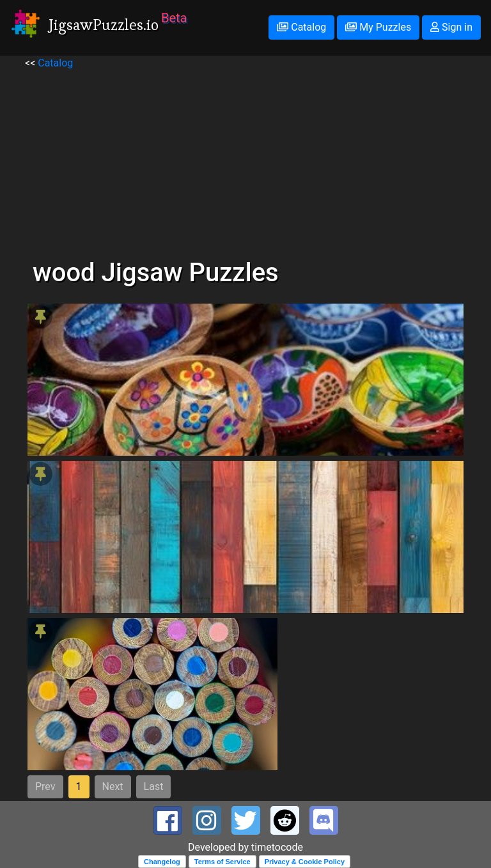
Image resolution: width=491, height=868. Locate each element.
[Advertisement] (245, 160)
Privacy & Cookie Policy (305, 862)
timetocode (277, 847)
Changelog (162, 862)
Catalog (301, 27)
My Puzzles (378, 27)
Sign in (451, 27)
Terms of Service (222, 862)
